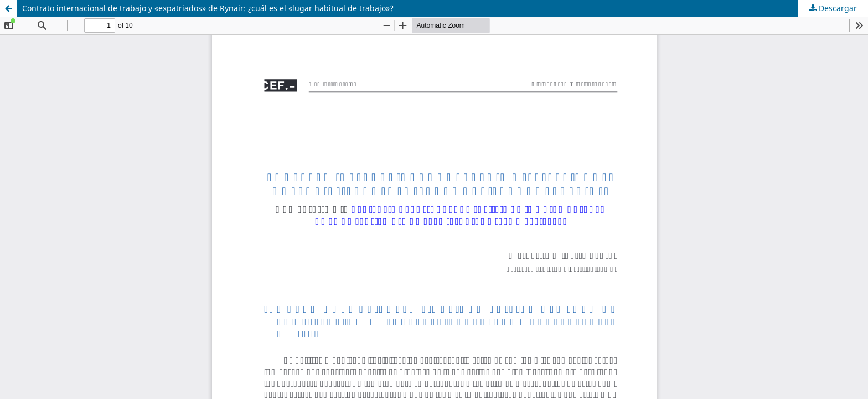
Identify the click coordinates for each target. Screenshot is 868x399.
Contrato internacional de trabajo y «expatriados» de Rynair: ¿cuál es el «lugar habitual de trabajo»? (208, 8)
